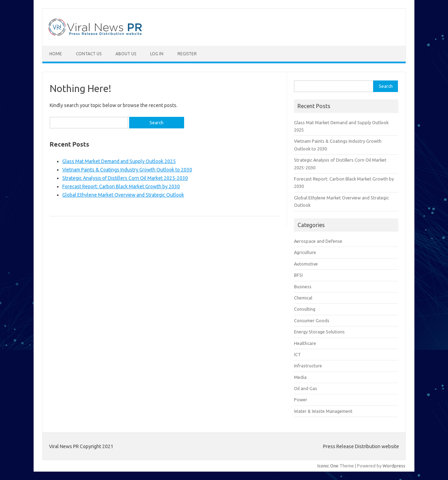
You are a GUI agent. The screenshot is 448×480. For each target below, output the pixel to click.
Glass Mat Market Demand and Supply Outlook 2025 (119, 161)
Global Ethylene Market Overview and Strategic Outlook (123, 195)
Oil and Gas (306, 388)
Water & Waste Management (323, 411)
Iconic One (328, 466)
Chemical (303, 298)
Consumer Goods (312, 320)
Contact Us (89, 54)
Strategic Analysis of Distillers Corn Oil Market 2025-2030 (125, 178)
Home (56, 54)
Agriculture (305, 252)
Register (187, 54)
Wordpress (394, 466)
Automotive (306, 264)
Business (303, 287)
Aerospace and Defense (318, 241)
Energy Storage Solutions (319, 332)
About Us (126, 54)
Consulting (305, 309)
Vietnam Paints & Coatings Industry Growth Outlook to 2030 (127, 170)
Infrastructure (308, 366)
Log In (157, 54)
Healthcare (305, 343)
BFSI (298, 275)
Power (301, 400)
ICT (297, 354)
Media (300, 377)
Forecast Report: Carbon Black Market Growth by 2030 (121, 186)
